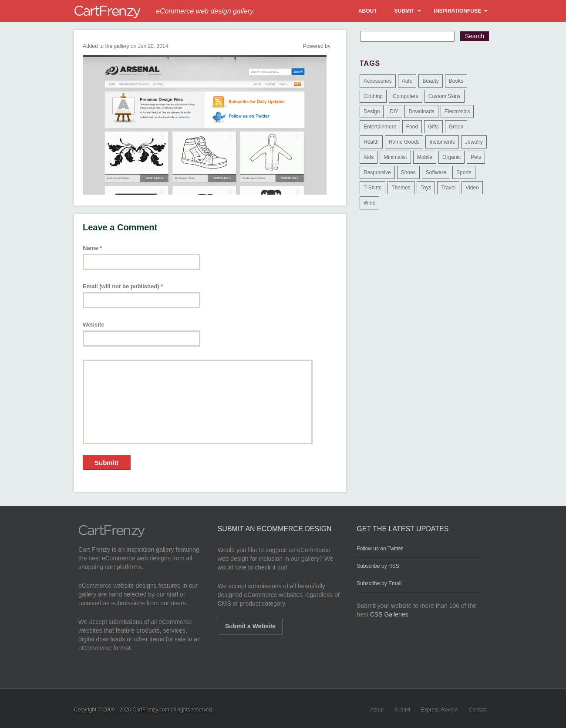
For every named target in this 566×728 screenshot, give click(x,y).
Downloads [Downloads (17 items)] (421, 111)
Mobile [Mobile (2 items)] (425, 157)
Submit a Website (250, 626)
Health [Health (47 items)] (371, 142)
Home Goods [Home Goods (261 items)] (404, 142)
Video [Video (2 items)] (472, 188)
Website (94, 325)
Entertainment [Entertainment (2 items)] (380, 127)
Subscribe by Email (379, 583)
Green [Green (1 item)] (456, 127)
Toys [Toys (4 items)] (426, 188)
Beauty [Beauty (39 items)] (430, 81)
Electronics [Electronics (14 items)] (457, 111)
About (377, 710)
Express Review (440, 710)
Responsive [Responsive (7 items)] (377, 172)
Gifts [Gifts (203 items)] (433, 127)
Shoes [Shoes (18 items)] (408, 172)
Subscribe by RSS (378, 566)
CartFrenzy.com (151, 710)
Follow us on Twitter (380, 549)
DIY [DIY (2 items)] (394, 111)
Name (92, 248)
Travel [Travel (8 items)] (448, 188)
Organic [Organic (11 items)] (451, 157)
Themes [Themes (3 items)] (401, 188)
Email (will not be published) (123, 286)
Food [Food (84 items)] (412, 127)
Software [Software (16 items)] (436, 172)
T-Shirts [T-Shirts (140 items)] (372, 188)
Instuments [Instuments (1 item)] (442, 142)
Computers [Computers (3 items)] (406, 96)
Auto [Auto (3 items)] (407, 81)
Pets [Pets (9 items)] (476, 157)
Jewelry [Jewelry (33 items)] (474, 142)
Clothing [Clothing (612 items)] (373, 96)
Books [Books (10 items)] (456, 81)
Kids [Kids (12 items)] (369, 157)
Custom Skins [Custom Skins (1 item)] (445, 96)
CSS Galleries (389, 614)
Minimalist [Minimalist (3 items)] (395, 157)
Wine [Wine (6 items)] (369, 203)
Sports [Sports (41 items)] (464, 172)
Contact (478, 710)
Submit (402, 710)
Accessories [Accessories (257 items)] (378, 81)
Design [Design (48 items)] (372, 111)
